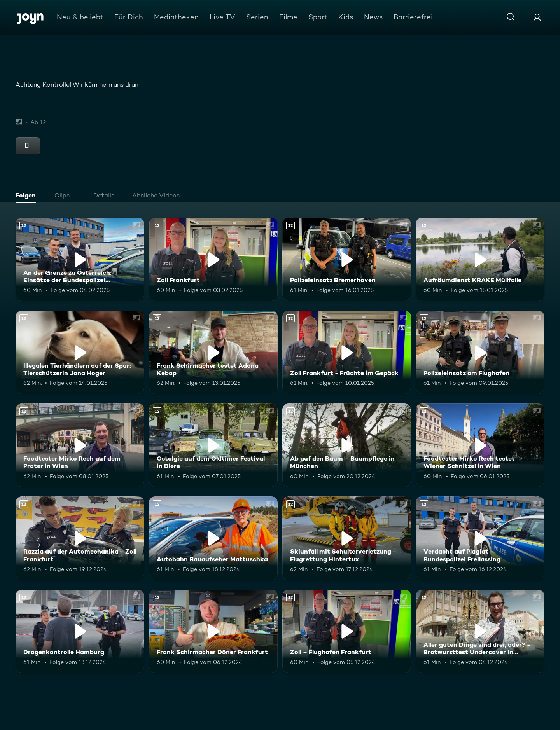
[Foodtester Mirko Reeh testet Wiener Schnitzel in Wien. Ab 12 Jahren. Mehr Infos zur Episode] (480, 445)
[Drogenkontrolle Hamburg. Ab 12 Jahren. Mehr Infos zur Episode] (80, 631)
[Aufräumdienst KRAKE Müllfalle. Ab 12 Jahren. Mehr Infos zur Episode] (480, 259)
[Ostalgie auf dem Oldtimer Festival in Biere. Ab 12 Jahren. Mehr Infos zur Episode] (213, 445)
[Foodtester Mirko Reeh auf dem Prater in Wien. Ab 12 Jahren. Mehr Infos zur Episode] (80, 445)
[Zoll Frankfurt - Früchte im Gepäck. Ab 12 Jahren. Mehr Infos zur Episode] (347, 352)
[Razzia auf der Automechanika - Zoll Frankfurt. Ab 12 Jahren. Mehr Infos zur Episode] (80, 538)
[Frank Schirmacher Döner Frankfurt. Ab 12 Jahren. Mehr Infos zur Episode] (213, 631)
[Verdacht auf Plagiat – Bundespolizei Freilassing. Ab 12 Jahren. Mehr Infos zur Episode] (480, 538)
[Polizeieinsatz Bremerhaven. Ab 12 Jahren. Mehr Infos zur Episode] (347, 259)
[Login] (537, 17)
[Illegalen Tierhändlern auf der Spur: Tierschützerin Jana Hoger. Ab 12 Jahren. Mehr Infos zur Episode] (80, 352)
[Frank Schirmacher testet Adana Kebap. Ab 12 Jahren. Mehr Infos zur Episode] (213, 352)
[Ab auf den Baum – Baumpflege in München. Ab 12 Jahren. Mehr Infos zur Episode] (347, 445)
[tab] (28, 196)
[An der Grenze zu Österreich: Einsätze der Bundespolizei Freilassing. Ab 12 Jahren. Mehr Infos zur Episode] (80, 259)
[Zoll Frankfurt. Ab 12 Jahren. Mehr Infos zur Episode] (213, 259)
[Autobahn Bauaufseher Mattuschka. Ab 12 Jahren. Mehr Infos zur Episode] (213, 538)
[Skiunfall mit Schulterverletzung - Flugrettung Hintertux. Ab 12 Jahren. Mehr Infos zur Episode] (347, 538)
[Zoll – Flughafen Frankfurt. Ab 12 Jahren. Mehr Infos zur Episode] (347, 631)
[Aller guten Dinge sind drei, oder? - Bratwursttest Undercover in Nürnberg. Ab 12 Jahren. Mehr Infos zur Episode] (480, 631)
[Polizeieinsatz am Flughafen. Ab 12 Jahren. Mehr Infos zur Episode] (480, 352)
